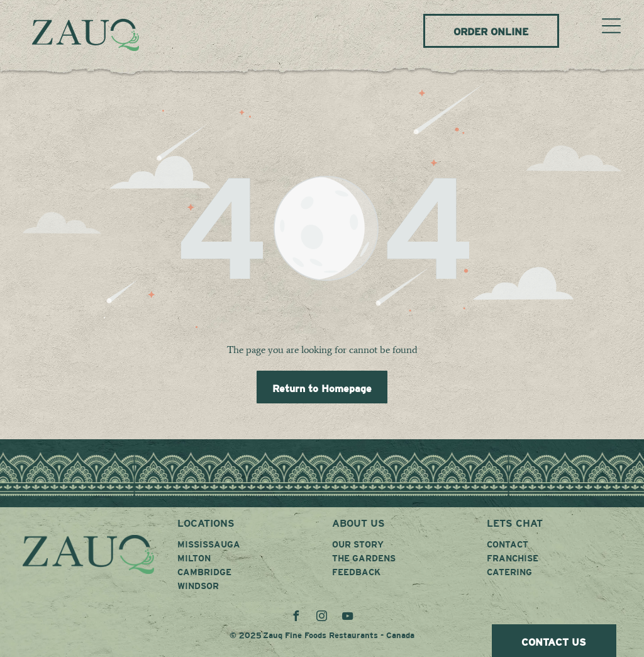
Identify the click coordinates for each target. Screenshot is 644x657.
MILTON (194, 558)
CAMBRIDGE (204, 572)
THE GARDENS (364, 558)
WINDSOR (198, 586)
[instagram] (322, 618)
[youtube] (348, 618)
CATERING (509, 572)
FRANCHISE (513, 558)
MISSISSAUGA (209, 544)
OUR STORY (358, 544)
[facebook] (296, 618)
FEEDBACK (356, 572)
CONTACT (508, 544)
